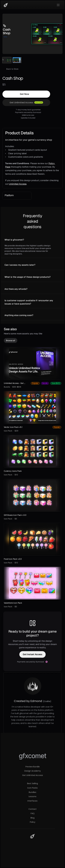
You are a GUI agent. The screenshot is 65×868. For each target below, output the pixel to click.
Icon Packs (32, 788)
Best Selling (32, 783)
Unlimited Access (18, 184)
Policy (33, 822)
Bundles (32, 792)
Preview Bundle (33, 767)
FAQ (33, 813)
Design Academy (33, 771)
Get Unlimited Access (33, 775)
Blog (32, 818)
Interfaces (32, 801)
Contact (32, 809)
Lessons (32, 796)
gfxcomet (32, 756)
